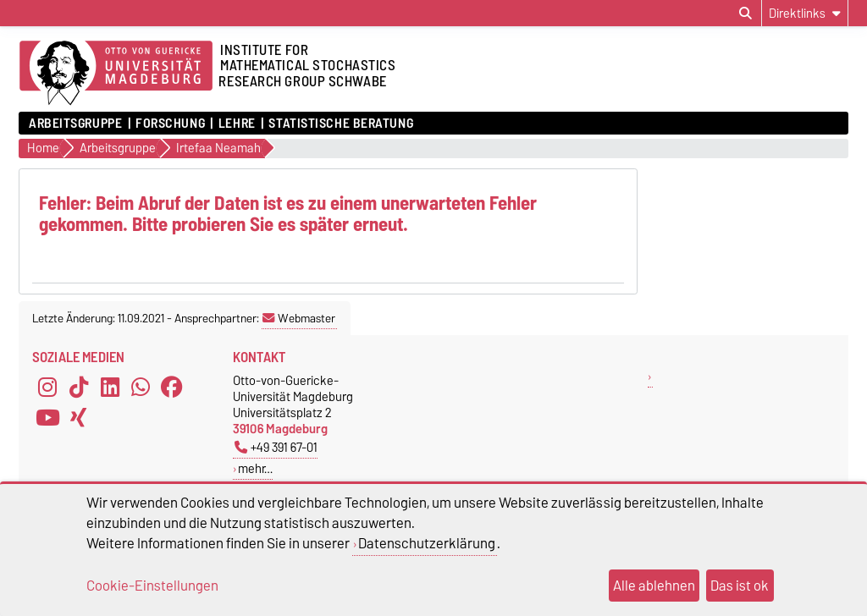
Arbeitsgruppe (75, 124)
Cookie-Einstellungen (152, 586)
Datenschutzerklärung (427, 543)
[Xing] (79, 418)
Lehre (237, 124)
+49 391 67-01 (276, 447)
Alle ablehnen (654, 586)
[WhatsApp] (141, 388)
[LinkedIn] (110, 388)
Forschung (170, 124)
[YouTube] (47, 418)
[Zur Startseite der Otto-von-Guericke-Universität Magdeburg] (116, 74)
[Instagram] (47, 388)
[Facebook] (172, 388)
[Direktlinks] (805, 13)
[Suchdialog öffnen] (746, 14)
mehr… (255, 468)
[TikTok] (79, 388)
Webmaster (299, 318)
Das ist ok (740, 586)
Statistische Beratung (341, 124)
